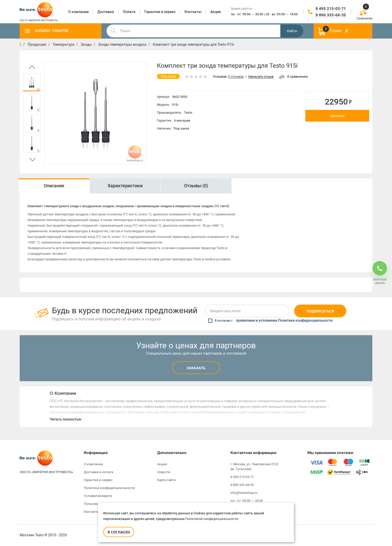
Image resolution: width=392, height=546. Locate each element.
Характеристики (125, 186)
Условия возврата (98, 496)
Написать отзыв (261, 77)
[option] (32, 83)
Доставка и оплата (99, 472)
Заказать (337, 116)
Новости (164, 472)
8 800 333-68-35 (331, 15)
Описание (54, 186)
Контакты (91, 512)
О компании (93, 464)
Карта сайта (166, 480)
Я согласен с (270, 321)
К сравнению (294, 77)
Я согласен (119, 532)
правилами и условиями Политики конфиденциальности (284, 321)
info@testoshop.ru (244, 493)
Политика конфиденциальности (109, 488)
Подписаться (320, 311)
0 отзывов (236, 77)
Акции (162, 464)
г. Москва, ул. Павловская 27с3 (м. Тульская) (254, 467)
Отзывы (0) (196, 186)
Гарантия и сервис (98, 480)
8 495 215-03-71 (331, 9)
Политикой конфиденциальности (212, 519)
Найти (292, 31)
